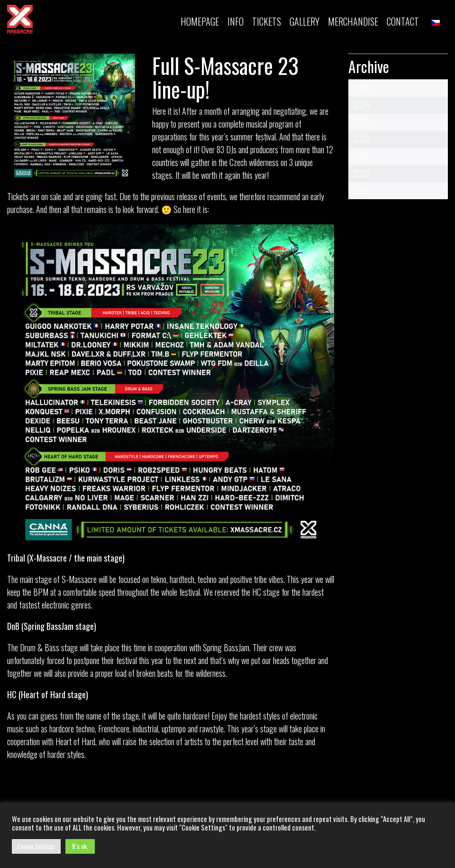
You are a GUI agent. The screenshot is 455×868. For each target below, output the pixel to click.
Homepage (200, 21)
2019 (360, 190)
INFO (236, 21)
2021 (360, 156)
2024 (361, 105)
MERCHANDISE (353, 21)
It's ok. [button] (80, 846)
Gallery (305, 21)
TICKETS (267, 21)
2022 (361, 139)
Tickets (19, 196)
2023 (361, 122)
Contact (403, 21)
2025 (361, 88)
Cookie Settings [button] (36, 846)
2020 (361, 173)
